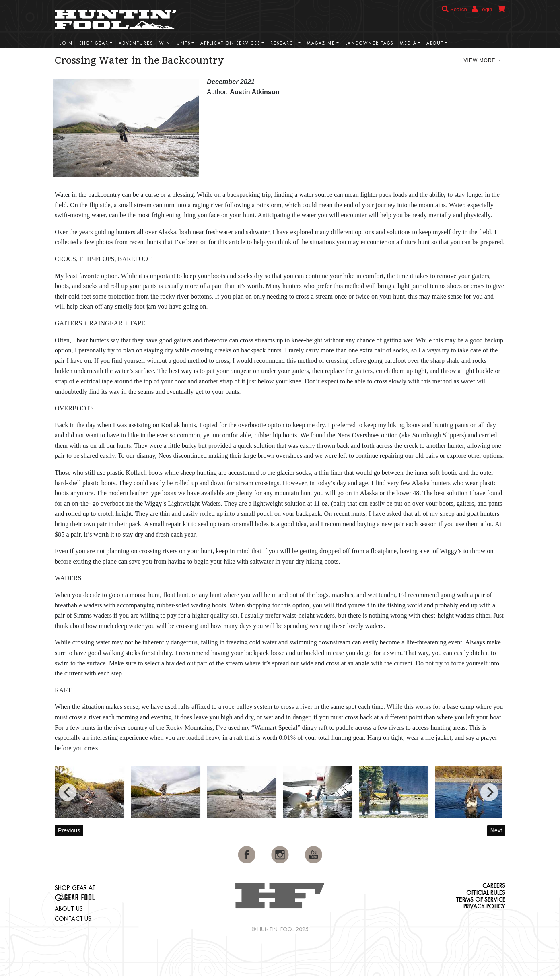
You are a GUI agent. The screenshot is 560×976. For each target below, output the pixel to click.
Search (454, 9)
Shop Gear (94, 43)
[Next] (489, 792)
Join (66, 43)
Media (408, 43)
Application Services (230, 43)
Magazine (321, 43)
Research (284, 43)
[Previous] (68, 792)
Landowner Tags (369, 43)
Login (482, 9)
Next (496, 830)
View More (481, 60)
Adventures (136, 43)
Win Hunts (175, 43)
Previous (69, 830)
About (435, 43)
